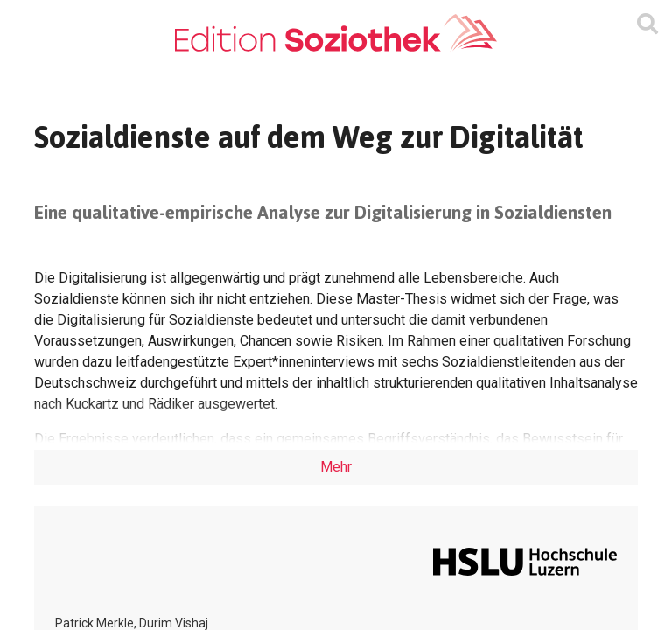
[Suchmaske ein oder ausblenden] (647, 24)
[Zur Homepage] (336, 34)
